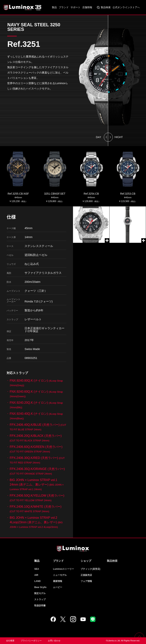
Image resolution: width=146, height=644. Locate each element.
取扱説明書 (40, 606)
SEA (37, 569)
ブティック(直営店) (90, 569)
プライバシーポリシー (31, 641)
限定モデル (40, 593)
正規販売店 (86, 575)
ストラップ (40, 599)
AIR (36, 575)
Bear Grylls (40, 587)
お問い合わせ (54, 641)
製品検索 (106, 7)
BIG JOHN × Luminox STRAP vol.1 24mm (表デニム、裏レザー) (37, 485)
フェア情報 (86, 581)
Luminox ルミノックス (23, 7)
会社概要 (10, 641)
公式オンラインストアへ (126, 7)
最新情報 (58, 581)
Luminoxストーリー (63, 569)
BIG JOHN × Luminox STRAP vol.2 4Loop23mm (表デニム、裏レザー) (36, 522)
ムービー (58, 587)
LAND (37, 581)
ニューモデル (60, 575)
